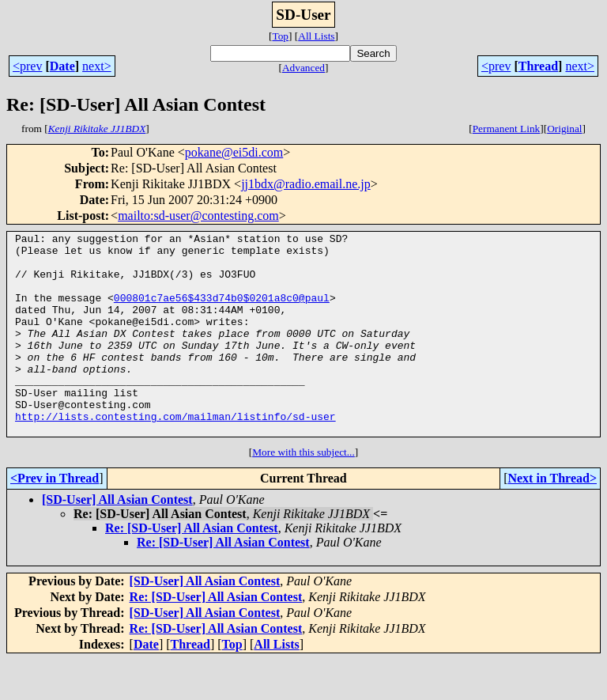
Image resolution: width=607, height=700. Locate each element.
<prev (27, 66)
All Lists (316, 36)
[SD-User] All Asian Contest (117, 540)
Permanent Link (507, 129)
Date (62, 66)
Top (280, 36)
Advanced (303, 68)
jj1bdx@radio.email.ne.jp (306, 184)
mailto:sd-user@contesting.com (198, 216)
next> (97, 66)
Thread (538, 66)
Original (564, 129)
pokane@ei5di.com (234, 152)
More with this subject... (303, 492)
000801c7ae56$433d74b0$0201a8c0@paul (222, 312)
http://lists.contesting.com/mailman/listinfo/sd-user (175, 454)
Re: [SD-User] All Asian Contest (192, 568)
